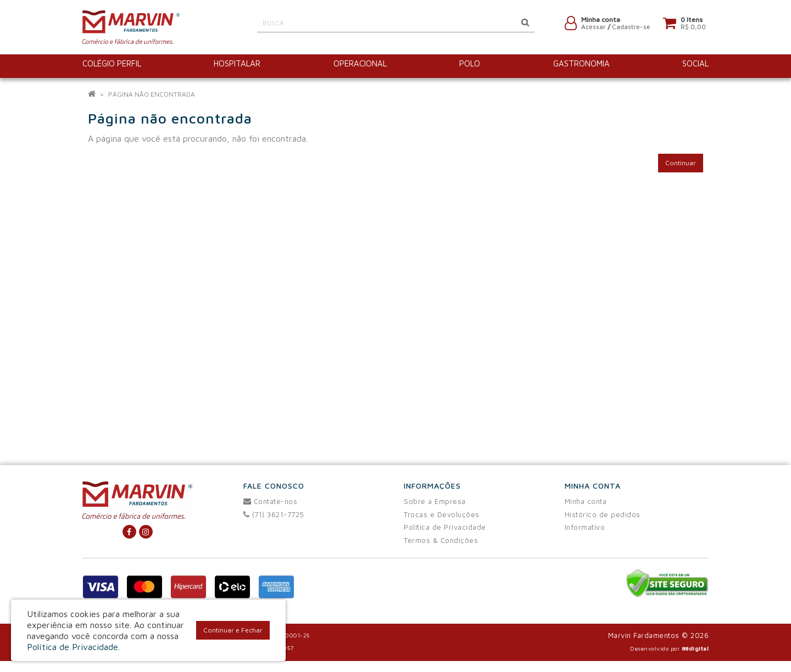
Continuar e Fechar (233, 630)
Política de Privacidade (445, 527)
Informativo (585, 527)
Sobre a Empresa (435, 501)
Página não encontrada (152, 94)
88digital (695, 648)
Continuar (681, 163)
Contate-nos (271, 501)
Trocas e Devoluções (442, 514)
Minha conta (586, 501)
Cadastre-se (631, 29)
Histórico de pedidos (603, 514)
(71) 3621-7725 (274, 514)
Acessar (594, 29)
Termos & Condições (441, 540)
